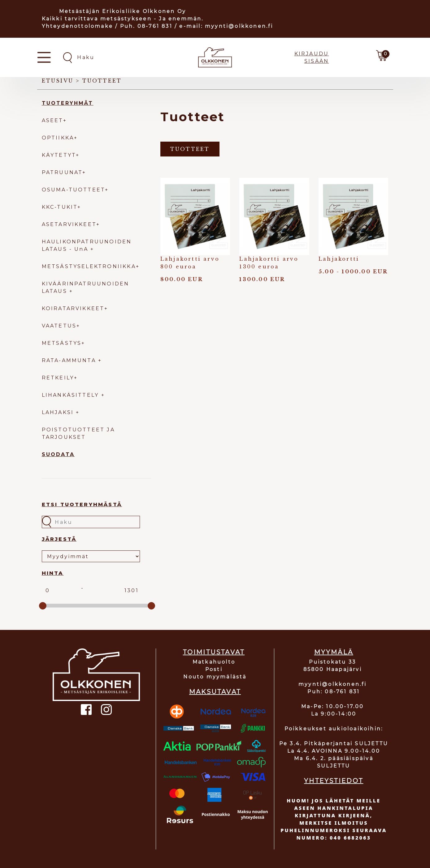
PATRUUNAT (62, 172)
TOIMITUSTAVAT (214, 652)
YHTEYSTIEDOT (334, 781)
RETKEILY (58, 378)
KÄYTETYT (59, 155)
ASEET (52, 120)
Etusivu (58, 81)
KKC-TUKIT (60, 207)
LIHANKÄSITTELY (72, 395)
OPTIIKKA (58, 138)
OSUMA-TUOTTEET (74, 190)
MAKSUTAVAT (215, 692)
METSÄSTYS (62, 343)
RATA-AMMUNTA (70, 360)
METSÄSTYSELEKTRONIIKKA (89, 266)
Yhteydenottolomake (78, 26)
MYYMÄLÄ (334, 652)
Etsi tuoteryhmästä (82, 505)
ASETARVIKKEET (69, 224)
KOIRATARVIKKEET (73, 308)
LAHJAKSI (59, 412)
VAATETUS (59, 326)
